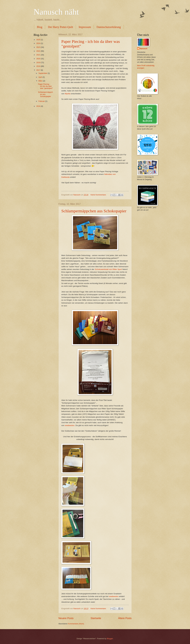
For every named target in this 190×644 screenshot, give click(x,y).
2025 (38, 40)
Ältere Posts (125, 618)
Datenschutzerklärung (109, 27)
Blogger (110, 639)
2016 (38, 106)
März (41, 81)
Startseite (96, 618)
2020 (38, 59)
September (43, 73)
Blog (40, 27)
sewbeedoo (70, 425)
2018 (38, 66)
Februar (42, 101)
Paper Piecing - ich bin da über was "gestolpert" (45, 86)
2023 (38, 47)
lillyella (68, 94)
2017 (38, 70)
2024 (38, 43)
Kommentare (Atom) (76, 624)
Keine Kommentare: (99, 195)
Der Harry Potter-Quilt (60, 27)
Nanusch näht (56, 12)
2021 (38, 55)
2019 (38, 62)
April (40, 77)
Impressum (85, 27)
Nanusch (144, 49)
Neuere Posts (66, 618)
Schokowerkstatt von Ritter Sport (108, 269)
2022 (38, 51)
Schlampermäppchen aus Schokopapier (94, 211)
